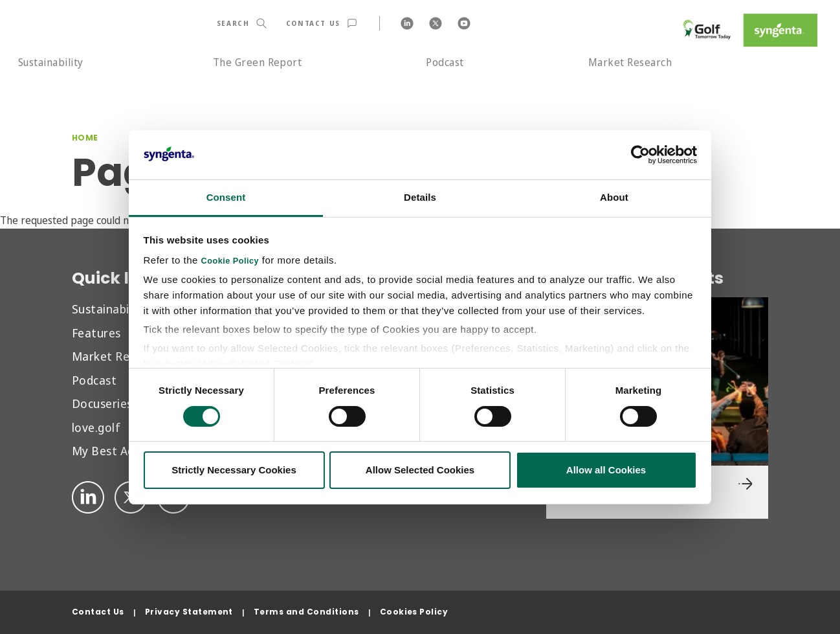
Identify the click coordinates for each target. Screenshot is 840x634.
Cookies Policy (414, 612)
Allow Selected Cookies (420, 470)
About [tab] (614, 197)
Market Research (630, 62)
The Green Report (258, 62)
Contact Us (98, 612)
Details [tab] (420, 197)
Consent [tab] (226, 197)
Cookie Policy (230, 261)
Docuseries (102, 403)
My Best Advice (114, 450)
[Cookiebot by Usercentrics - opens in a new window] (640, 155)
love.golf (96, 427)
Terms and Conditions (306, 612)
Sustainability (51, 62)
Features (96, 333)
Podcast (445, 62)
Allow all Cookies (606, 470)
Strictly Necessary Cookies (234, 470)
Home (85, 138)
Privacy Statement (189, 612)
